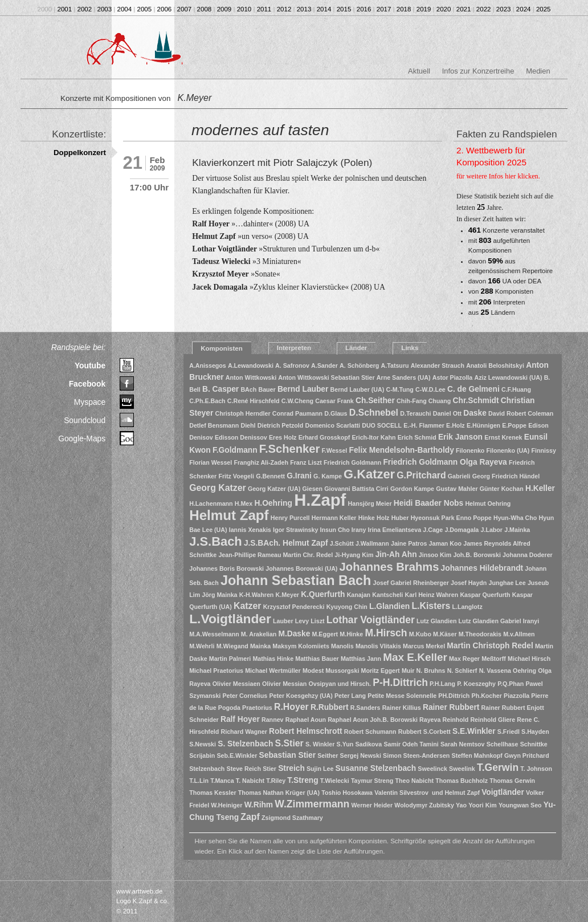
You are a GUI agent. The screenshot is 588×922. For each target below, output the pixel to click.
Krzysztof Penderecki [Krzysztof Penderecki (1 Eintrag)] (294, 607)
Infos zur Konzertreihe (478, 71)
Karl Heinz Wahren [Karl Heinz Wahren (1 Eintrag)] (431, 595)
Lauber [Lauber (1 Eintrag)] (283, 621)
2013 (304, 9)
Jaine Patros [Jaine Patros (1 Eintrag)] (409, 543)
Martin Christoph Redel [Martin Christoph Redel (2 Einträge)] (490, 646)
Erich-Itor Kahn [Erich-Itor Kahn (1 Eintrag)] (373, 437)
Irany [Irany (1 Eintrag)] (359, 530)
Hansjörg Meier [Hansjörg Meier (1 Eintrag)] (370, 503)
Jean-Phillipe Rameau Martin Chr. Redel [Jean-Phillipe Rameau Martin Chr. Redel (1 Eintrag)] (275, 555)
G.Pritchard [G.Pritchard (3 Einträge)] (421, 475)
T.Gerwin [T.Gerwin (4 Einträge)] (498, 767)
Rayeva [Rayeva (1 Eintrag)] (430, 720)
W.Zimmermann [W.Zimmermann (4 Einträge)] (312, 804)
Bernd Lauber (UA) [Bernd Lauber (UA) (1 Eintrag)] (358, 389)
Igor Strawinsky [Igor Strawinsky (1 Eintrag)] (295, 530)
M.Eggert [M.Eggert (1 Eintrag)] (325, 634)
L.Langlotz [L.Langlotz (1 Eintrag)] (467, 607)
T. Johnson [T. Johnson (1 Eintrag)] (536, 769)
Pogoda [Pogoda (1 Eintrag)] (229, 708)
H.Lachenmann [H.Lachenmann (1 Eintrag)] (211, 503)
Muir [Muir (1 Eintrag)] (408, 671)
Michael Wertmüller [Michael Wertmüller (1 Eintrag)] (273, 671)
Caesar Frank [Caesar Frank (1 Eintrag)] (334, 401)
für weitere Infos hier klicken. (498, 176)
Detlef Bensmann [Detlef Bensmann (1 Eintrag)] (214, 425)
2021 (464, 9)
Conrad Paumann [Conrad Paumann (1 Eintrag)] (297, 413)
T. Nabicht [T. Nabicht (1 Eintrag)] (250, 781)
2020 (444, 9)
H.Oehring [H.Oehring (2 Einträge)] (273, 503)
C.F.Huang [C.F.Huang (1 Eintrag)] (516, 389)
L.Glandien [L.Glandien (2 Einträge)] (389, 606)
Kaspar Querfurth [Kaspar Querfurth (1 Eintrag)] (485, 595)
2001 (65, 9)
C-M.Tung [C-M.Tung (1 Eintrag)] (400, 389)
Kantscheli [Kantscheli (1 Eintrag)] (387, 595)
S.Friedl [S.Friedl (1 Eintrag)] (509, 732)
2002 (85, 9)
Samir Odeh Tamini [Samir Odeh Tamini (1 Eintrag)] (411, 744)
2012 (284, 9)
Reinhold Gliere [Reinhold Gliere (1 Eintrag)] (493, 720)
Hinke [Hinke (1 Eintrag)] (367, 518)
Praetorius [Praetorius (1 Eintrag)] (257, 708)
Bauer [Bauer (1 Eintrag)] (267, 389)
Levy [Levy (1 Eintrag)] (302, 621)
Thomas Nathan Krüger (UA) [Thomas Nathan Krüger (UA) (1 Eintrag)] (279, 793)
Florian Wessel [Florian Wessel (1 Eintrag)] (211, 462)
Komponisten (222, 348)
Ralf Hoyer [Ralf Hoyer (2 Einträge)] (240, 719)
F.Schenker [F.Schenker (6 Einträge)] (289, 449)
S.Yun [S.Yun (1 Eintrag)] (345, 744)
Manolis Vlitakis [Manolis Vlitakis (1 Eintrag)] (378, 646)
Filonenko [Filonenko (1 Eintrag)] (470, 450)
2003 (105, 9)
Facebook (87, 384)
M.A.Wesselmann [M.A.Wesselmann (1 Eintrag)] (214, 634)
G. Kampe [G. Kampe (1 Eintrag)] (328, 476)
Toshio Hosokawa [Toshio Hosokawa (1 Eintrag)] (347, 793)
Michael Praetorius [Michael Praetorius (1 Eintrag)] (216, 671)
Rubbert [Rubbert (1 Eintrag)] (410, 732)
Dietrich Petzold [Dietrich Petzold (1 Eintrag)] (281, 425)
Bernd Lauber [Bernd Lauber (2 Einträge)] (303, 389)
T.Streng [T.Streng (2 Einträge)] (303, 780)
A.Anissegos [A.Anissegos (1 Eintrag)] (208, 365)
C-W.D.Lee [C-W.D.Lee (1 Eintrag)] (430, 389)
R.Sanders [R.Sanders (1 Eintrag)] (366, 708)
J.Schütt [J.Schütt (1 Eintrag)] (342, 543)
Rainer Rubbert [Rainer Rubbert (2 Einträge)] (451, 707)
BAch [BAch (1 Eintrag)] (248, 389)
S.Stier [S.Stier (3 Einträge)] (289, 743)
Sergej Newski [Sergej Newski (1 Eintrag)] (361, 756)
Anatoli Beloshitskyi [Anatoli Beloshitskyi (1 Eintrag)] (495, 365)
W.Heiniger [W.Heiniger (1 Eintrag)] (226, 805)
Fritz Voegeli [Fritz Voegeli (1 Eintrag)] (236, 476)
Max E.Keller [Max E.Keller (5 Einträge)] (415, 657)
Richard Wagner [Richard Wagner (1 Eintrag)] (244, 732)
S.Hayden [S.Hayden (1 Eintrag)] (535, 732)
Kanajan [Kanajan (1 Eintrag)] (359, 595)
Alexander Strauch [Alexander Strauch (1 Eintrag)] (438, 365)
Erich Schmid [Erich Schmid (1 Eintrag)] (417, 437)
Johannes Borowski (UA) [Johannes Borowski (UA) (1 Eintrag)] (301, 568)
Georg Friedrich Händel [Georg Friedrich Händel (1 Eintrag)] (506, 476)
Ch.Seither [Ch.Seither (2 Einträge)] (375, 401)
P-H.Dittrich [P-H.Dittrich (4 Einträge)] (400, 683)
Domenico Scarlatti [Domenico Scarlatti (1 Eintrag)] (332, 425)
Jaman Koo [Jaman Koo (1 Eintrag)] (445, 543)
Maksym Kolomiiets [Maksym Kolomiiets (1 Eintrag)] (301, 646)
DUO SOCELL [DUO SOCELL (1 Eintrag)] (382, 425)
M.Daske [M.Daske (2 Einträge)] (294, 634)
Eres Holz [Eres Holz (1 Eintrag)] (283, 437)
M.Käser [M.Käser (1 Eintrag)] (445, 634)
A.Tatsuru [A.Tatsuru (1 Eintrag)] (395, 365)
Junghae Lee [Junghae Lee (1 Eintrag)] (507, 583)
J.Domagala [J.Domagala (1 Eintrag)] (462, 530)
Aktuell (419, 71)
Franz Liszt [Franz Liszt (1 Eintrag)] (306, 462)
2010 (244, 9)
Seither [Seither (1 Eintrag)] (328, 756)
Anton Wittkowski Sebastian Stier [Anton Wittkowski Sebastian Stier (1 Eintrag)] (326, 377)
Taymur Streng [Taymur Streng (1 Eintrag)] (372, 781)
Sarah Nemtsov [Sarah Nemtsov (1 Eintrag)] (463, 744)
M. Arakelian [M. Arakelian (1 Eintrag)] (259, 634)
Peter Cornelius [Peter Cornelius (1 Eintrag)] (245, 696)
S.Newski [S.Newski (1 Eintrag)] (203, 744)
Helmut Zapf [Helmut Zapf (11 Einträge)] (229, 515)
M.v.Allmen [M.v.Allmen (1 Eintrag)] (519, 634)
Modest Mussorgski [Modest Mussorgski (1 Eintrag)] (331, 671)
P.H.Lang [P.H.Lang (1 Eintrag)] (442, 684)
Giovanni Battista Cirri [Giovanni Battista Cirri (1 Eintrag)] (356, 489)
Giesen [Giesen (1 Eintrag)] (312, 489)
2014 (324, 9)
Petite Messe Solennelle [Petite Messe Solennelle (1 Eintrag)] (402, 696)
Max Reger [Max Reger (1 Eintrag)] (464, 659)
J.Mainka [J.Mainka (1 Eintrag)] (517, 530)
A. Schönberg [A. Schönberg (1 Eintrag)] (359, 365)
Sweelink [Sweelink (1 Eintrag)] (462, 769)
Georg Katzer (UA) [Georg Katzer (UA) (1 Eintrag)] (274, 489)
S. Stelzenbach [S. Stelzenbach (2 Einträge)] (245, 744)
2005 (145, 9)
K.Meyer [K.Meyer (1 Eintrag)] (287, 595)
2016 (364, 9)
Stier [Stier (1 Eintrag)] (269, 769)
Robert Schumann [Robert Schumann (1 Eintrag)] (370, 732)
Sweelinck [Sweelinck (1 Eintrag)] (432, 769)
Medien (538, 71)
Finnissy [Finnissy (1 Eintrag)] (544, 450)
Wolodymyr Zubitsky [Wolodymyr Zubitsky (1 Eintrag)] (424, 805)
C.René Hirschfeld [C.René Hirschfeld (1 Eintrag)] (254, 401)
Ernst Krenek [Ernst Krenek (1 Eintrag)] (503, 437)
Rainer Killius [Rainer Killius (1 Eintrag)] (402, 708)
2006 (165, 9)
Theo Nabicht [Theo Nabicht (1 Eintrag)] (415, 781)
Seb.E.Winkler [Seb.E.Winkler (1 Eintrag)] (237, 756)
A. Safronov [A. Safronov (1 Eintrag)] (292, 365)
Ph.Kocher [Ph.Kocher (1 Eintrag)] (487, 696)
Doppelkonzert (80, 153)
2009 (224, 9)
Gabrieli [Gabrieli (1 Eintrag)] (459, 476)
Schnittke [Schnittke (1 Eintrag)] (534, 744)
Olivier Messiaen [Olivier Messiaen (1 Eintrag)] (236, 684)
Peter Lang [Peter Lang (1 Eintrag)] (350, 696)
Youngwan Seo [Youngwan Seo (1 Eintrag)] (520, 805)
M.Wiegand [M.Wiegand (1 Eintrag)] (232, 646)
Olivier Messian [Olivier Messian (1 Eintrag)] (284, 684)
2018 (404, 9)
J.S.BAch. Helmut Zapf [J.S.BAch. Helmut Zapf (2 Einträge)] (286, 543)
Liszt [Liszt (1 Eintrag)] (317, 621)
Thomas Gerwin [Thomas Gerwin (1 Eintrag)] (512, 781)
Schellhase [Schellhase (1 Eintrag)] (503, 744)
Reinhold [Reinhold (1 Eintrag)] (456, 720)
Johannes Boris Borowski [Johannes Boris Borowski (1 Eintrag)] (226, 568)
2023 (504, 9)
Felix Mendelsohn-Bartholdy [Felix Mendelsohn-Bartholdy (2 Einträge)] (402, 450)
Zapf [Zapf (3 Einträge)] (250, 817)
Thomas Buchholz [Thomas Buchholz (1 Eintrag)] (462, 781)
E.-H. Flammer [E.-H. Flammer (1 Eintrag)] (424, 425)
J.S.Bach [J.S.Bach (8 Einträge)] (215, 541)
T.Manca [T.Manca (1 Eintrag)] (222, 781)
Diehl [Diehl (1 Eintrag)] (248, 425)
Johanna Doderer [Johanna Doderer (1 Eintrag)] (528, 555)
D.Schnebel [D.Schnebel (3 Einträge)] (374, 413)
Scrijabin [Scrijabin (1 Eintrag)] (202, 756)
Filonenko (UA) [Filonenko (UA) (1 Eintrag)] (508, 450)
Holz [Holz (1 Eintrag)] (383, 518)
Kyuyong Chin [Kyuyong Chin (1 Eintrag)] (347, 607)
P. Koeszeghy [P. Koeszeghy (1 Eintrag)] (476, 684)
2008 (205, 9)
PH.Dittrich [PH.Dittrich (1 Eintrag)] (454, 696)
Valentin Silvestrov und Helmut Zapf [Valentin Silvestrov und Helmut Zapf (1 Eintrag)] (427, 793)
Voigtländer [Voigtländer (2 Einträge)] (503, 792)
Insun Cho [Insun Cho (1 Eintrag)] (335, 530)
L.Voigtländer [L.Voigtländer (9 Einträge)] (230, 619)
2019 (424, 9)
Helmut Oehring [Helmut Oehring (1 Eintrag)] (488, 503)
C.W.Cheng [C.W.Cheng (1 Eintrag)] (297, 401)
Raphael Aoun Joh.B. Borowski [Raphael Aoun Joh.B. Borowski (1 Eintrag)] (373, 720)
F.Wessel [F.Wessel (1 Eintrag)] (335, 450)
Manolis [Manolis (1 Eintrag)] (342, 646)
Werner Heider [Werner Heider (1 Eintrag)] (372, 805)
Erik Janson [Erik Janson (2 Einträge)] (460, 437)
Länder (356, 348)
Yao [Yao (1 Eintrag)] (461, 805)
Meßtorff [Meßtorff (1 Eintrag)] (494, 659)
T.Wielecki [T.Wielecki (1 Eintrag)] (335, 781)
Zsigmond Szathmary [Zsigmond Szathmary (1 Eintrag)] (292, 818)
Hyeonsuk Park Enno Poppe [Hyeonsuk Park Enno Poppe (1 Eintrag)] (451, 518)
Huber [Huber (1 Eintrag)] (400, 518)
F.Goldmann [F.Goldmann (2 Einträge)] (235, 450)
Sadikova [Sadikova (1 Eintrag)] (368, 744)
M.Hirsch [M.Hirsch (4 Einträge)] (386, 633)
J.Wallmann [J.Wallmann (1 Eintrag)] (372, 543)
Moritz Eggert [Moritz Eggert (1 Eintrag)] (381, 671)
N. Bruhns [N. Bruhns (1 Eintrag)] (431, 671)
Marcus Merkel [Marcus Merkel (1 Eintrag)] (424, 646)
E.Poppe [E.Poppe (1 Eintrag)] (514, 425)
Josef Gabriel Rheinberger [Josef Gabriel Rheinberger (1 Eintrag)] (411, 583)
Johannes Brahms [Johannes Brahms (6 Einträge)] (389, 567)
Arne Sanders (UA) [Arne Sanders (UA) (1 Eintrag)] (404, 377)
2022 (484, 9)
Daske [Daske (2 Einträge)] (475, 413)
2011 (264, 9)
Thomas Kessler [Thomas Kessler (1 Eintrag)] (213, 793)
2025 (544, 9)
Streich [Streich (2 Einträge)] (291, 768)
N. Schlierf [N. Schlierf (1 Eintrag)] (462, 671)
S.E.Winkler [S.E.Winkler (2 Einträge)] (474, 731)
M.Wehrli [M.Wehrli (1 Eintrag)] (202, 646)
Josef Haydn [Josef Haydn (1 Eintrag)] (469, 583)
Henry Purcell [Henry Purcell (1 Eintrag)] (290, 518)
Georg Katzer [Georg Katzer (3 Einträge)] (218, 488)
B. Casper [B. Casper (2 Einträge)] (220, 389)
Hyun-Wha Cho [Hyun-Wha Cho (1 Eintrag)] (515, 518)
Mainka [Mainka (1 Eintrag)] (260, 646)
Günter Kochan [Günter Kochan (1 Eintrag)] (502, 489)
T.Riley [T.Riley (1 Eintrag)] (276, 781)
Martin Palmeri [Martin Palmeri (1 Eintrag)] (230, 659)
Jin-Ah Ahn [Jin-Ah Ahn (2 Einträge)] (396, 555)
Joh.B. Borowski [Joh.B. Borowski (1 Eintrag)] (477, 555)
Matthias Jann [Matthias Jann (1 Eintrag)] (361, 659)
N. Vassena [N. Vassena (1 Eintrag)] (495, 671)
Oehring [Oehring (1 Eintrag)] (524, 671)
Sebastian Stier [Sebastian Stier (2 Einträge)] (287, 755)
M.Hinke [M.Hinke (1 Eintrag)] (351, 634)
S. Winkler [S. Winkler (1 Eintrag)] (320, 744)
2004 (125, 9)
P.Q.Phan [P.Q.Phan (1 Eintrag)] (511, 684)
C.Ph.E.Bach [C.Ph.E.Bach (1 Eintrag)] (207, 401)
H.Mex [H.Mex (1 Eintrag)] (244, 503)
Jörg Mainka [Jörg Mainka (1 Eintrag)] (219, 595)
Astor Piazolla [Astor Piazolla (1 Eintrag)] (452, 377)
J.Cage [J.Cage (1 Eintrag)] (433, 530)
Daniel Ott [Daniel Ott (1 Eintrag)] (447, 413)
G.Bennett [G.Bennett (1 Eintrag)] (270, 476)
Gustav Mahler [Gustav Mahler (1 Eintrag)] (457, 489)
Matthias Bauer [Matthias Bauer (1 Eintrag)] (317, 659)
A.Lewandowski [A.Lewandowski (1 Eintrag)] (251, 365)
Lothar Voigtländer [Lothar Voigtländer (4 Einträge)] (371, 620)
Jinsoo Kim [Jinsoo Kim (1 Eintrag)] (435, 555)
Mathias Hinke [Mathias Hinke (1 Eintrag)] (273, 659)
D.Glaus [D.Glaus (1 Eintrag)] (336, 413)
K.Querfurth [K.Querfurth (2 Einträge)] (323, 594)
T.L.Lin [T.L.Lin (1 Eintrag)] (199, 781)
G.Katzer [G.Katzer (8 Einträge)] (369, 474)
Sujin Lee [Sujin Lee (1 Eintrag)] (320, 769)
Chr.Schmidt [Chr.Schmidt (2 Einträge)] (476, 401)
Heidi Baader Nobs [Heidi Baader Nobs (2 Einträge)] (428, 503)
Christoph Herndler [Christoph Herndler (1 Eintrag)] (243, 413)
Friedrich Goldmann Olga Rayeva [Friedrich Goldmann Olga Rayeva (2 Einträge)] (445, 462)
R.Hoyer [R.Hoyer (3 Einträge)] (291, 707)
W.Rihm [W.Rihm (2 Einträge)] (259, 805)
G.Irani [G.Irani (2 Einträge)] (299, 476)
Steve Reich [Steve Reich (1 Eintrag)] (244, 769)
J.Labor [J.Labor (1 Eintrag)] (492, 530)
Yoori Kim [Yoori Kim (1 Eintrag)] (483, 805)
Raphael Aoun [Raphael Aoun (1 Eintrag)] (306, 720)
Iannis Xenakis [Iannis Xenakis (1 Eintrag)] (250, 530)
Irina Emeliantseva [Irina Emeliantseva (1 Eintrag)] (395, 530)
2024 (524, 9)
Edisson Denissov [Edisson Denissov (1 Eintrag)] (241, 437)
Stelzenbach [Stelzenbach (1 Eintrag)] (207, 769)
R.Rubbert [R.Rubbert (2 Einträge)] (330, 707)
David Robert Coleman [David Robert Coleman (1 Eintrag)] (521, 413)
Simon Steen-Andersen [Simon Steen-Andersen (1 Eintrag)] (416, 756)
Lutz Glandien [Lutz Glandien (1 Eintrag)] (436, 621)
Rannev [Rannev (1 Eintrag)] (273, 720)
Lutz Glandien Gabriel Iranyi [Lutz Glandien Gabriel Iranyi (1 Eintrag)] (499, 621)
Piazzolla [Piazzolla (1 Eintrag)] (516, 696)
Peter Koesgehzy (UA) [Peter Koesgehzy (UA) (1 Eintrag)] (301, 696)
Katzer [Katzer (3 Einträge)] (247, 606)
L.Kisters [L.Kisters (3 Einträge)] (431, 606)
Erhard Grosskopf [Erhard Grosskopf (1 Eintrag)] (324, 437)
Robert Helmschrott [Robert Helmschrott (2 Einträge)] (306, 731)
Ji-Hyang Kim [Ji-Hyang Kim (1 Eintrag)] (354, 555)
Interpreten (294, 348)
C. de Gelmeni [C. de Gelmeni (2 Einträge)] (473, 389)
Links (410, 348)
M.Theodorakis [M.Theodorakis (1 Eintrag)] (480, 634)
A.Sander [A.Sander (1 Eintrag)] (324, 365)
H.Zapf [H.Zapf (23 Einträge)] (320, 500)
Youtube (90, 365)
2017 (384, 9)
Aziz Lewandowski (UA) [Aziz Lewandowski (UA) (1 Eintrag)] (508, 377)
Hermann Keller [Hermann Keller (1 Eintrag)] (334, 518)
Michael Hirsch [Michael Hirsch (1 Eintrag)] (529, 659)
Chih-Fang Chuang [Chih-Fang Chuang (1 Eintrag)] (424, 401)
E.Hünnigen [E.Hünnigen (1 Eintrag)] (483, 425)
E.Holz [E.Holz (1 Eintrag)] (456, 425)
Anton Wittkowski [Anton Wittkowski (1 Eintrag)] (251, 377)
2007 (185, 9)
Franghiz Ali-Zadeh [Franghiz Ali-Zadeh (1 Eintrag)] (261, 462)
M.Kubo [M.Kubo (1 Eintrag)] (420, 634)
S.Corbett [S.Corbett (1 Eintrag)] (437, 732)
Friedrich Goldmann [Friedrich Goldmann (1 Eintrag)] (352, 462)
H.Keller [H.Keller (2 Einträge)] (540, 488)
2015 (344, 9)
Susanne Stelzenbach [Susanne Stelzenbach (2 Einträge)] (376, 768)
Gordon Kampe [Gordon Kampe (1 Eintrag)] (412, 489)
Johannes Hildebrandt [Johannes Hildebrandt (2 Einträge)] (482, 568)
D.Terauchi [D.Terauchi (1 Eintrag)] (415, 413)
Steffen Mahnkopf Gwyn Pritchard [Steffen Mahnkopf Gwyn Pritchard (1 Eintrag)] (501, 756)
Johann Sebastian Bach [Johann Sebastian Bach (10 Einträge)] (296, 580)
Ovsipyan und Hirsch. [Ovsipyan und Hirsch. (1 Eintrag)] (340, 684)
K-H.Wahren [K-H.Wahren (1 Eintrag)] (257, 595)
